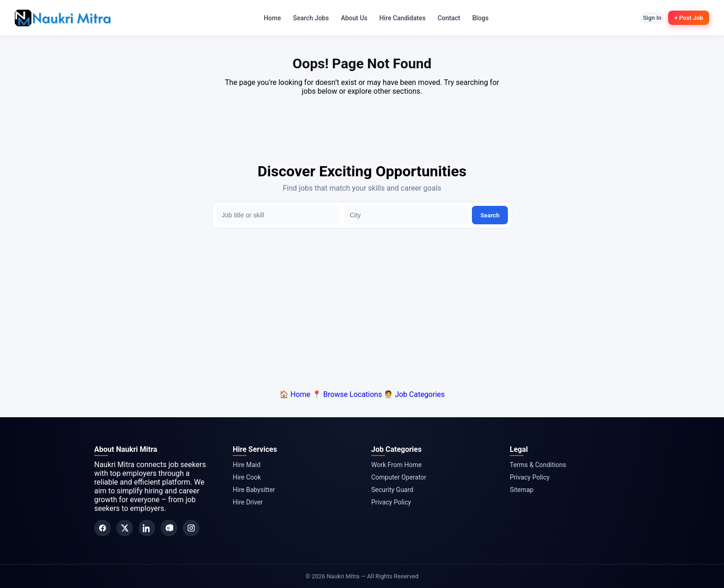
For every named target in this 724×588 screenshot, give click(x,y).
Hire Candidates (398, 18)
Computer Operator (399, 477)
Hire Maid (247, 465)
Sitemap (522, 490)
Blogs (476, 18)
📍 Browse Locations (347, 394)
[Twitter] (125, 528)
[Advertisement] (362, 307)
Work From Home (396, 465)
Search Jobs (306, 18)
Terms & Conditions (538, 465)
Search (490, 215)
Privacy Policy (391, 502)
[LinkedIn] (147, 528)
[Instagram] (191, 528)
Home (267, 18)
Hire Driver (248, 502)
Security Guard (392, 490)
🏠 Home (295, 394)
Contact (444, 18)
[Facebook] (103, 528)
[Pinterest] (169, 528)
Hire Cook (247, 477)
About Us (349, 18)
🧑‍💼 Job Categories (414, 394)
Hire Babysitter (254, 490)
